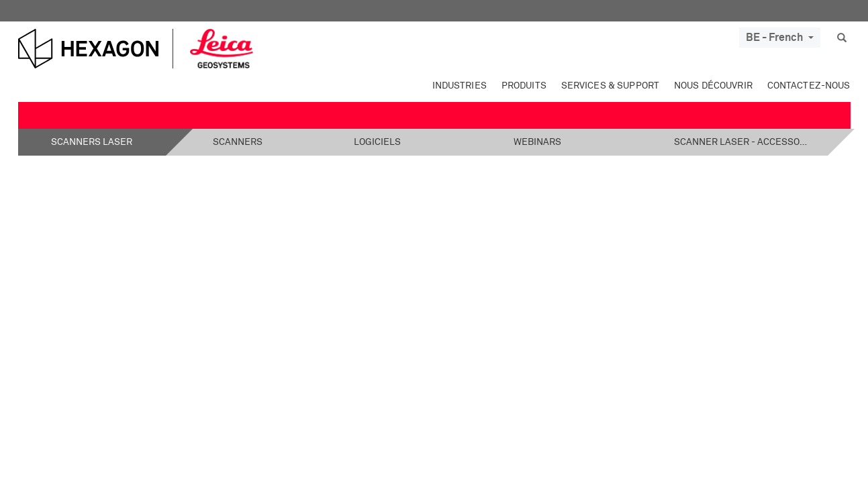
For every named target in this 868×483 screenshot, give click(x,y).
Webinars (537, 142)
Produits (524, 86)
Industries (460, 86)
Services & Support (610, 86)
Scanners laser (92, 142)
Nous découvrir (713, 86)
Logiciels (377, 142)
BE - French (780, 38)
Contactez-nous (809, 86)
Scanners (238, 142)
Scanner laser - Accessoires (741, 142)
